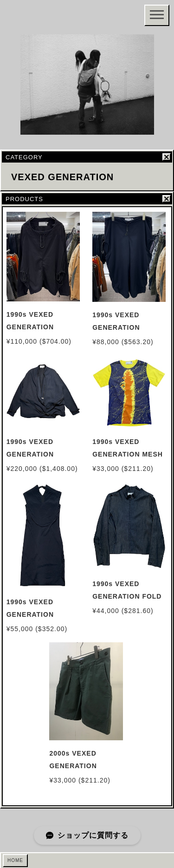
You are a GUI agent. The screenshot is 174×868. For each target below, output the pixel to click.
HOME (15, 860)
